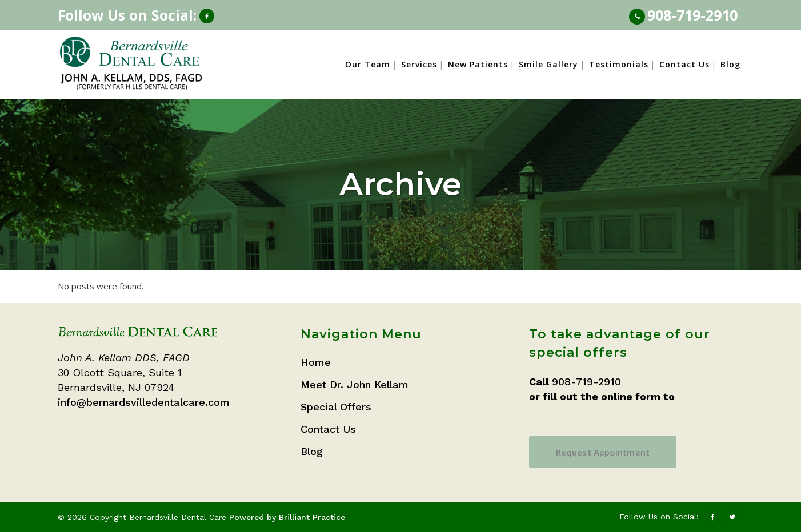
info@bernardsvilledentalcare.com (144, 402)
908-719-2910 (692, 15)
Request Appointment (603, 452)
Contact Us (328, 429)
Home (316, 362)
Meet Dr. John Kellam (355, 384)
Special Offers (336, 407)
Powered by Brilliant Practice (287, 517)
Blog (312, 451)
